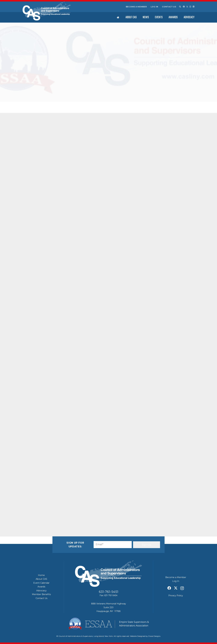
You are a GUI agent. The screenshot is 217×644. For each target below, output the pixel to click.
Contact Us (169, 7)
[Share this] (38, 513)
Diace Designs (154, 636)
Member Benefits (41, 594)
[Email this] (31, 513)
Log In (154, 7)
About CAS (41, 579)
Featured (77, 92)
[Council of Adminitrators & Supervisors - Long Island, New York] (47, 11)
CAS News (53, 92)
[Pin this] (60, 513)
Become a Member (136, 7)
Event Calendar (41, 583)
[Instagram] (190, 7)
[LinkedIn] (194, 7)
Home (41, 575)
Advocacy (41, 591)
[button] (180, 7)
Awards (41, 587)
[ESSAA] (108, 624)
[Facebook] (184, 7)
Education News (66, 92)
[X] (187, 7)
